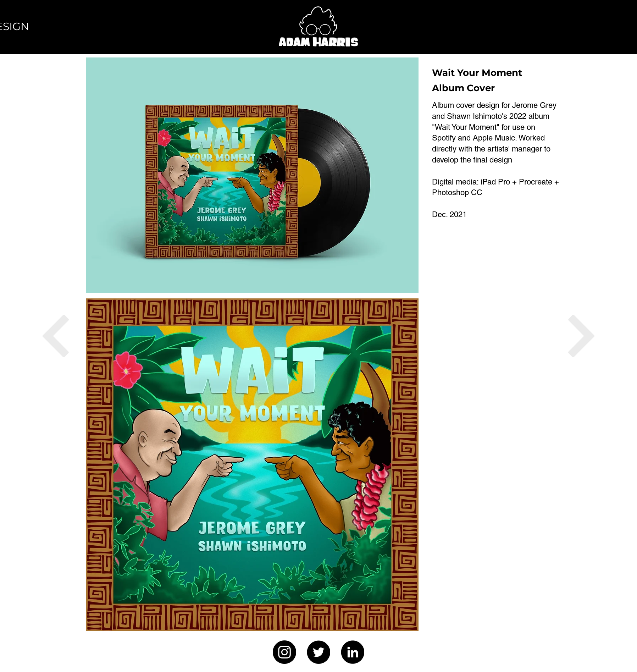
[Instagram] (284, 652)
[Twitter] (318, 652)
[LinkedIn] (353, 652)
